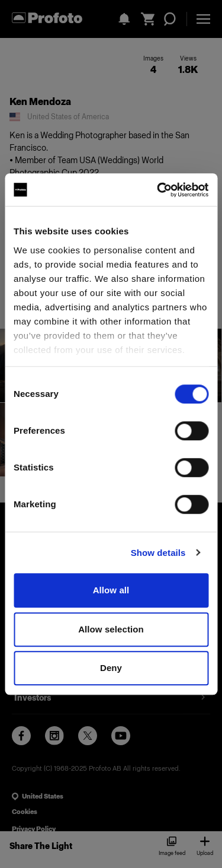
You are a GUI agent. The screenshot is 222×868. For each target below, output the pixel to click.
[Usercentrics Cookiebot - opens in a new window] (158, 190)
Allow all (111, 590)
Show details (158, 553)
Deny (111, 668)
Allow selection (111, 629)
